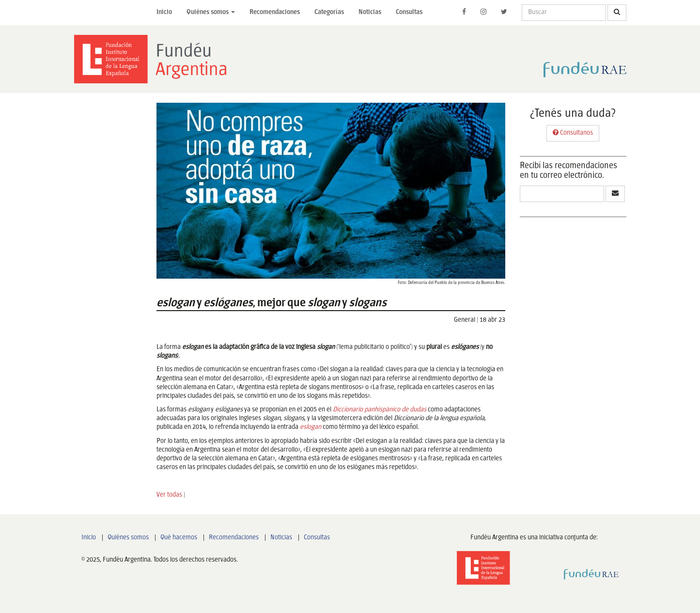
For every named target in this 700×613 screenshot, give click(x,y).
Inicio (164, 12)
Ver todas (169, 495)
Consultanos (573, 133)
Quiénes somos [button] (211, 12)
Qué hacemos (179, 538)
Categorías (329, 12)
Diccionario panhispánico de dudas (380, 410)
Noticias (370, 12)
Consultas (409, 12)
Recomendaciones (275, 12)
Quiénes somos (128, 538)
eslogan (311, 427)
